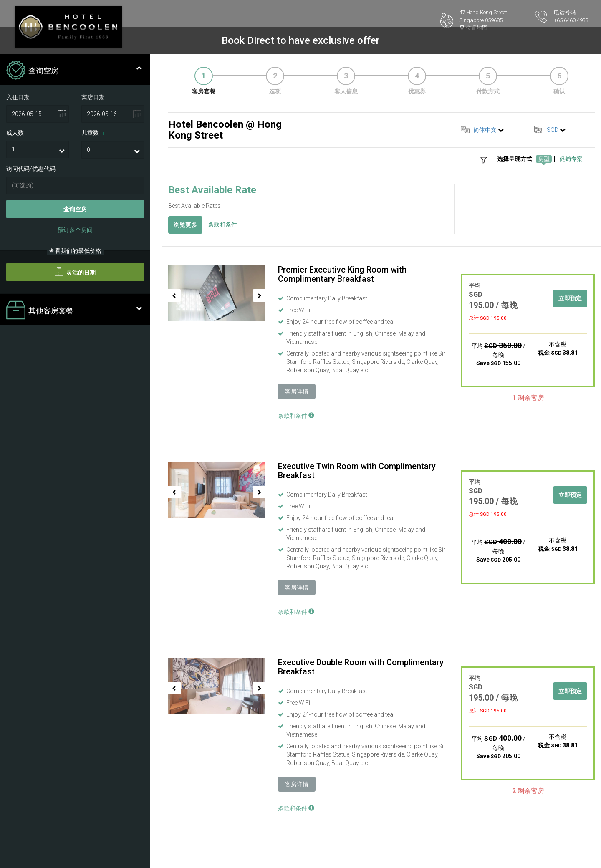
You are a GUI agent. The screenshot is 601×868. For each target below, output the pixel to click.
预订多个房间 (75, 230)
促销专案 (571, 159)
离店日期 (93, 97)
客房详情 (297, 391)
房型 (544, 159)
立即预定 (570, 298)
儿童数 (94, 133)
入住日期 (18, 97)
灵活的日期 (75, 272)
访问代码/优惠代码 (31, 169)
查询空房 (75, 209)
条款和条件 (222, 225)
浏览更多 (185, 225)
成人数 (15, 133)
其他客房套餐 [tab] (74, 311)
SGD (553, 130)
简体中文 (485, 130)
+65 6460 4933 (571, 20)
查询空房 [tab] (74, 71)
